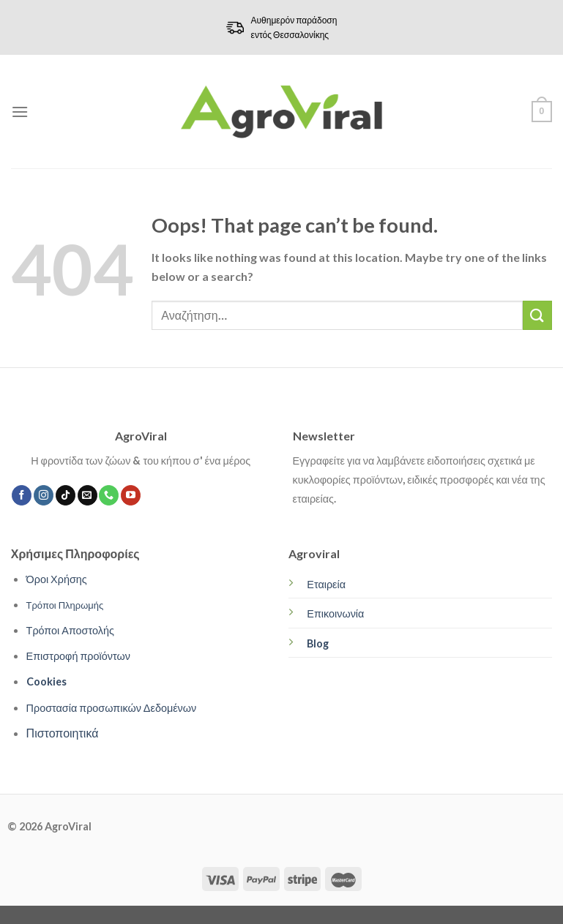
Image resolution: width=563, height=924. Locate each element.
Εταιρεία (326, 584)
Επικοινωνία (335, 613)
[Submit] (537, 315)
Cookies (46, 681)
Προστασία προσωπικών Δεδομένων (112, 708)
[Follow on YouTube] (131, 495)
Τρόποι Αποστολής (70, 630)
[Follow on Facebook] (22, 495)
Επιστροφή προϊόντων (78, 656)
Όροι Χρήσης (57, 579)
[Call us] (109, 495)
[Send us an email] (87, 495)
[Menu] (20, 112)
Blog (318, 643)
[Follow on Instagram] (44, 495)
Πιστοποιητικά (63, 733)
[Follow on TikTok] (66, 495)
